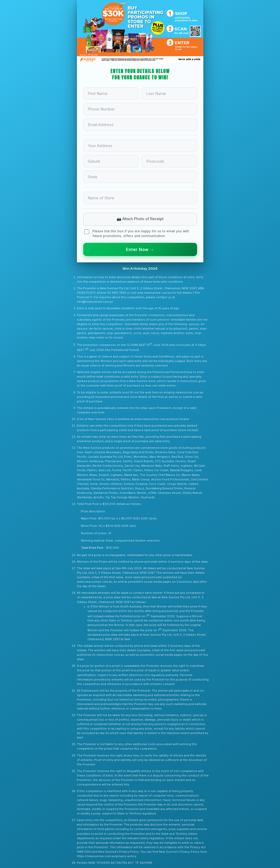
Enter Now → (140, 249)
